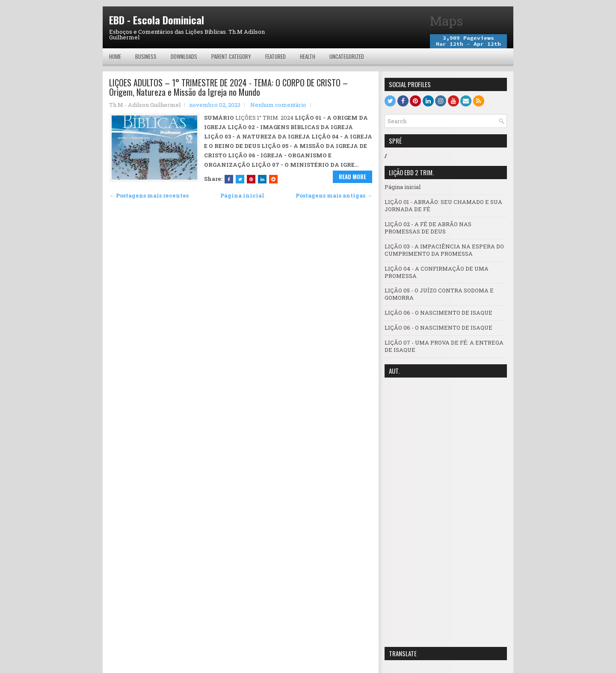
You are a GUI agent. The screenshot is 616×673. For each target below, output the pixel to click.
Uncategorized (347, 56)
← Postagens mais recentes (149, 195)
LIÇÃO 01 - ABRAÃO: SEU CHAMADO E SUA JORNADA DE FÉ (443, 205)
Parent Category (231, 56)
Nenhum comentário (278, 105)
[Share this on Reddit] (273, 179)
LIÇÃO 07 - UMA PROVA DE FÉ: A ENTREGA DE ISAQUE (444, 346)
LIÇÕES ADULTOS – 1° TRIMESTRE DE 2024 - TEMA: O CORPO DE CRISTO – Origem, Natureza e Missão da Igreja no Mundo (228, 87)
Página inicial (242, 195)
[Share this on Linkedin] (262, 179)
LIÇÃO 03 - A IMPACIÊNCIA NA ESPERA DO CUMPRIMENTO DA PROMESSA (444, 250)
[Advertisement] (446, 512)
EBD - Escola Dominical (157, 20)
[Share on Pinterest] (251, 179)
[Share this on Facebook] (229, 179)
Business (146, 56)
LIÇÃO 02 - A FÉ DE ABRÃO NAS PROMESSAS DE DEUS (428, 228)
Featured (275, 56)
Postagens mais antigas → (334, 195)
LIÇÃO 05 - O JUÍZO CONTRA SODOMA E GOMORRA (439, 294)
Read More (352, 177)
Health (308, 56)
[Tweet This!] (240, 179)
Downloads (184, 56)
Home (115, 56)
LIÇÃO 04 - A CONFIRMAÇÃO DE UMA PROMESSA (437, 272)
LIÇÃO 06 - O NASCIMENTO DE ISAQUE (438, 313)
